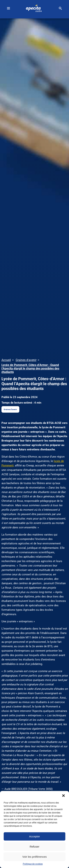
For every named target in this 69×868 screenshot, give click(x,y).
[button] (63, 796)
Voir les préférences (34, 857)
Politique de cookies (33, 864)
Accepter (34, 836)
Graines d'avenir (10, 409)
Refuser (34, 847)
